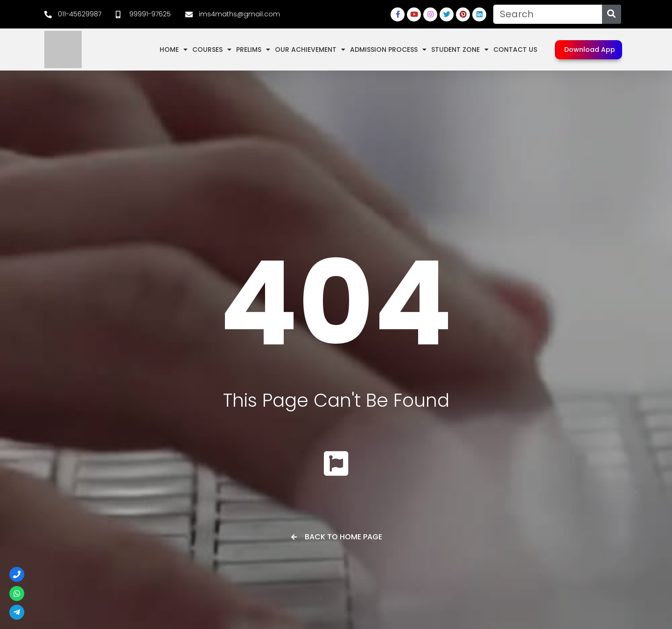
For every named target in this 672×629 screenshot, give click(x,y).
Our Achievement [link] (310, 49)
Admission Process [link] (388, 49)
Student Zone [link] (460, 49)
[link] (73, 14)
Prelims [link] (253, 49)
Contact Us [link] (515, 49)
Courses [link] (212, 49)
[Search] (612, 14)
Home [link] (174, 49)
